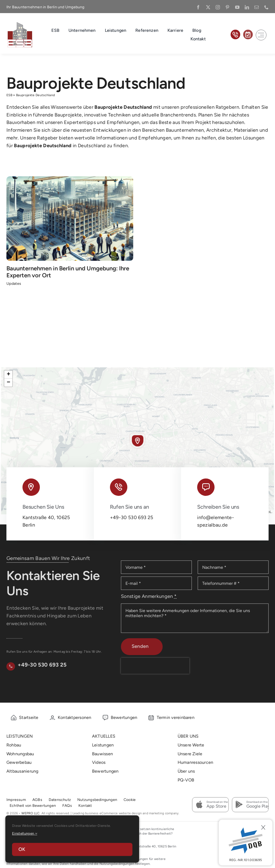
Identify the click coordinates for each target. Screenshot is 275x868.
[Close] (263, 827)
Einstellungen (25, 833)
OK (22, 849)
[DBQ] (246, 842)
